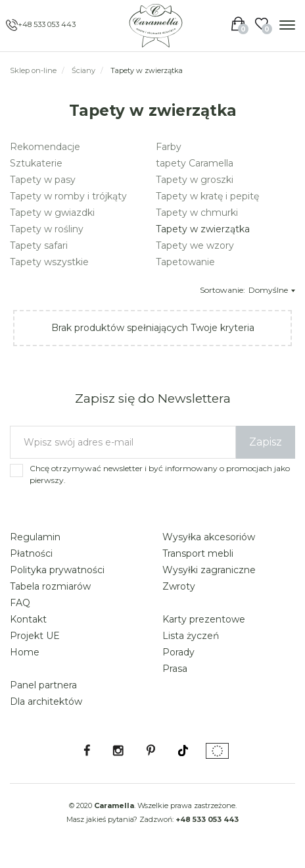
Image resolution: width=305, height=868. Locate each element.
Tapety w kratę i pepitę (207, 196)
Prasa (175, 669)
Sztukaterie (36, 163)
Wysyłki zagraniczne (209, 570)
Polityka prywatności (57, 570)
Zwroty (179, 586)
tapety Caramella (195, 163)
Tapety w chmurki (197, 213)
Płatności (31, 553)
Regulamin (35, 537)
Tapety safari (39, 245)
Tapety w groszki (195, 180)
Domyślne (272, 290)
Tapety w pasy (43, 180)
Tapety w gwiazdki (52, 213)
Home (25, 652)
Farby (169, 147)
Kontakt (28, 619)
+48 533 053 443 (47, 24)
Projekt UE (35, 636)
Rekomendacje (45, 147)
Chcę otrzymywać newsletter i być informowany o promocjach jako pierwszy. (160, 474)
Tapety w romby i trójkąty (68, 196)
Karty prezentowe (204, 619)
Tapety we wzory (195, 245)
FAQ (20, 603)
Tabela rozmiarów (50, 586)
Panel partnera (43, 685)
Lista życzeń (191, 636)
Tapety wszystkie (49, 262)
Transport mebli (198, 553)
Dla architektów (46, 702)
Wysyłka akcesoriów (209, 537)
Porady (178, 652)
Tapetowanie (185, 262)
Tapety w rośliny (47, 229)
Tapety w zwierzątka (203, 229)
